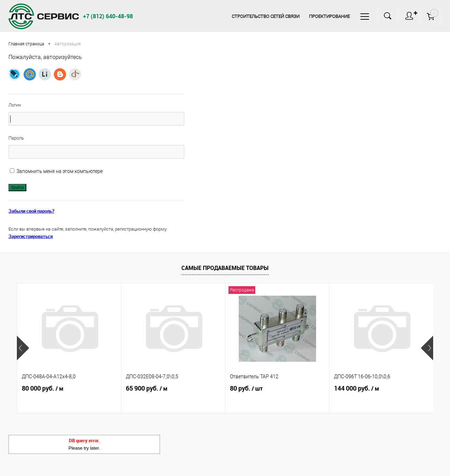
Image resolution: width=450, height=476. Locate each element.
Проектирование (329, 16)
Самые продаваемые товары (225, 268)
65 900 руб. (147, 388)
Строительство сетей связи (266, 16)
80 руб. (246, 388)
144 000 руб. (356, 388)
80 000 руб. (43, 388)
